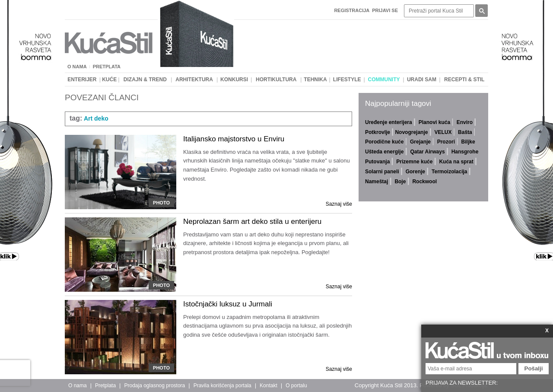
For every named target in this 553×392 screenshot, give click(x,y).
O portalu (296, 386)
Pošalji (534, 368)
